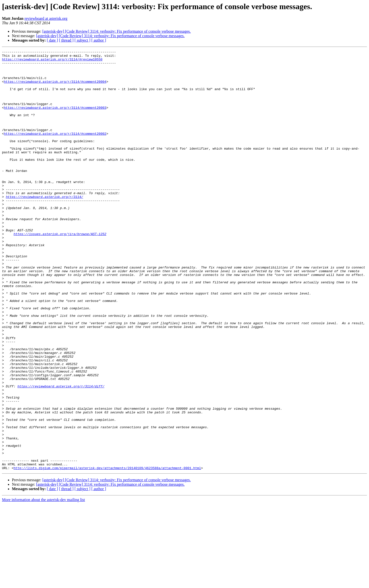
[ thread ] (66, 40)
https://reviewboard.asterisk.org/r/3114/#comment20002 (55, 151)
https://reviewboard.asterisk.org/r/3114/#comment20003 (55, 119)
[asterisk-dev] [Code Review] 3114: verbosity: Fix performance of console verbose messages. (117, 31)
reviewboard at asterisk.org (46, 18)
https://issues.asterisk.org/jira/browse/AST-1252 (60, 271)
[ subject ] (82, 40)
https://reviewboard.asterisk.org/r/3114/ (45, 226)
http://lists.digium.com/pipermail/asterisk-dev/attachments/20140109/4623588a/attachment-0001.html (107, 552)
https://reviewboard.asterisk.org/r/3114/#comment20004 (55, 88)
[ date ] (52, 40)
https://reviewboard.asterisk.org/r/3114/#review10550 (52, 61)
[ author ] (99, 40)
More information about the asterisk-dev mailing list (43, 584)
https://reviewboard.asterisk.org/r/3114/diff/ (61, 454)
